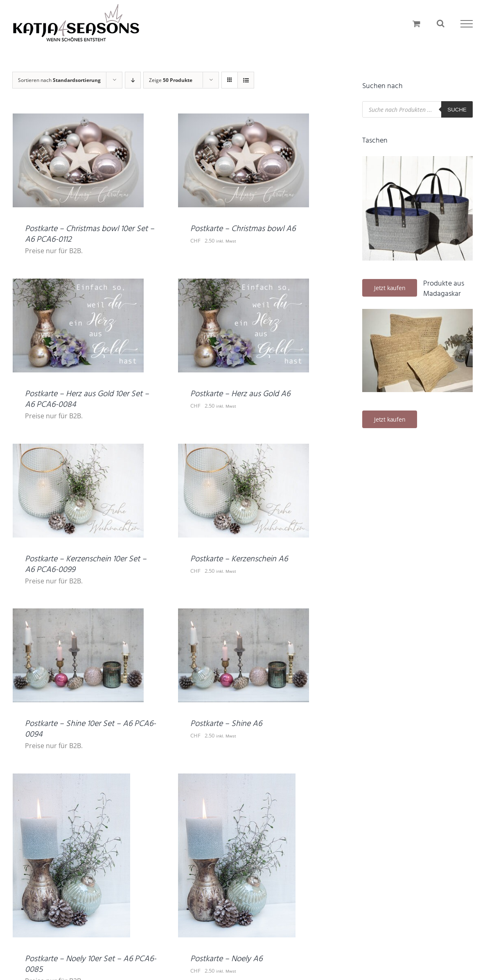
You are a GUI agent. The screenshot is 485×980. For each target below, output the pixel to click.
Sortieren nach (59, 80)
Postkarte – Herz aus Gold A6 (240, 394)
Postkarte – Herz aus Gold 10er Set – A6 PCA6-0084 (87, 399)
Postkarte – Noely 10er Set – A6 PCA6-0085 (91, 964)
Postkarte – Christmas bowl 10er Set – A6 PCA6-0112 (90, 234)
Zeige (171, 80)
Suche (457, 110)
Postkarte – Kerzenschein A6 (239, 559)
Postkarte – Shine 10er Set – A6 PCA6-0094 (90, 729)
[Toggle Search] (441, 23)
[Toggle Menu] (467, 24)
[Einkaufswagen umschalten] (416, 24)
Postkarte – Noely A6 (226, 959)
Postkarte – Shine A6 (226, 724)
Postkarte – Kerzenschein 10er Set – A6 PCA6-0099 (86, 565)
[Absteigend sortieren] (133, 80)
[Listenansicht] (246, 80)
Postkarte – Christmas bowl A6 (243, 229)
